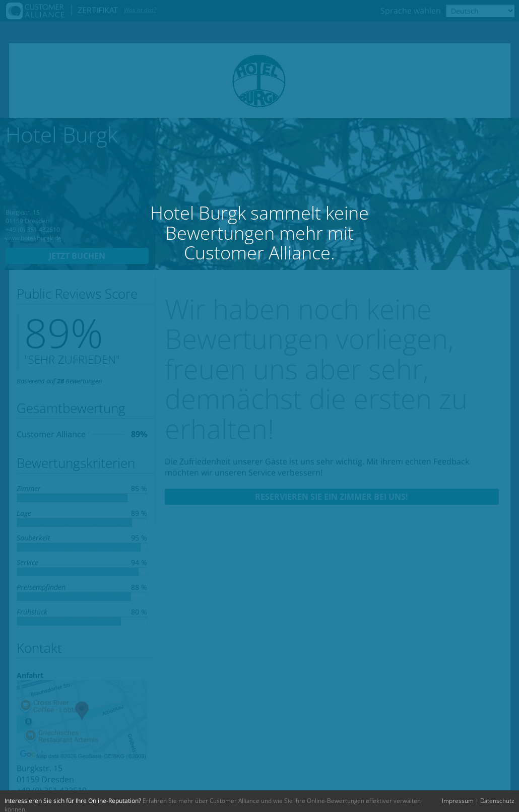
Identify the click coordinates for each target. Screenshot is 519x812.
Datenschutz (497, 801)
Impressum (458, 801)
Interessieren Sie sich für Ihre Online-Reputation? (73, 801)
